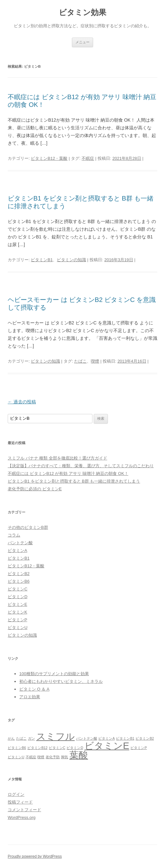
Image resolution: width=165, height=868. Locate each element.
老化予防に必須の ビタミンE (35, 489)
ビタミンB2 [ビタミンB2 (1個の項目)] (145, 738)
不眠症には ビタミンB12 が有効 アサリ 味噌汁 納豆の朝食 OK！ (68, 473)
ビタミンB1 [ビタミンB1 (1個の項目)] (125, 738)
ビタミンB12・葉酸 (49, 158)
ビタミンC (17, 589)
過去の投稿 (22, 402)
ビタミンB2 (19, 574)
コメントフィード (24, 810)
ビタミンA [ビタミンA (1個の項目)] (106, 738)
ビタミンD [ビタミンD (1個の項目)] (75, 748)
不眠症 (88, 158)
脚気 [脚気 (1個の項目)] (65, 757)
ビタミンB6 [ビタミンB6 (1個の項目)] (17, 748)
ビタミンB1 (42, 260)
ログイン (16, 794)
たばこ (80, 361)
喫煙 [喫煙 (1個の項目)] (41, 757)
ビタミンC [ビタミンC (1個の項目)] (57, 748)
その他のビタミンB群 (28, 527)
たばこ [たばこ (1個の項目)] (21, 738)
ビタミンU (17, 627)
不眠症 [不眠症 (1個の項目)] (31, 757)
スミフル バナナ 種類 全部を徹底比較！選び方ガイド (57, 458)
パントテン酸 (20, 543)
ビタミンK (17, 612)
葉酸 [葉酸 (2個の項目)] (79, 755)
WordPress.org (22, 817)
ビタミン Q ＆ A (34, 689)
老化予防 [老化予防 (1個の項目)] (53, 757)
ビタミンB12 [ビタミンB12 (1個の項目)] (37, 748)
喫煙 (95, 361)
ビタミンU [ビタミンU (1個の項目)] (16, 757)
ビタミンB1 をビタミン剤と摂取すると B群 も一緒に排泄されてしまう (74, 481)
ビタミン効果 (82, 12)
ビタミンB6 (19, 581)
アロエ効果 (30, 697)
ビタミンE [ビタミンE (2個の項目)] (107, 746)
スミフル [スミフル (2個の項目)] (56, 736)
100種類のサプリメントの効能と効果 (54, 674)
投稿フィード (20, 802)
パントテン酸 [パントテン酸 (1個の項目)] (87, 738)
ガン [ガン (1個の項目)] (31, 738)
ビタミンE (17, 604)
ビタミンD (17, 597)
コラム (14, 535)
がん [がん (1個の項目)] (11, 738)
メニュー (82, 42)
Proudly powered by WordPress (35, 856)
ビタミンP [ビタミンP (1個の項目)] (139, 748)
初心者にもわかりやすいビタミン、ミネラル (61, 681)
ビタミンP (17, 620)
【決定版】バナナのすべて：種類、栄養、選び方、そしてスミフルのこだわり (81, 466)
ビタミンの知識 (71, 260)
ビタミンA (17, 550)
